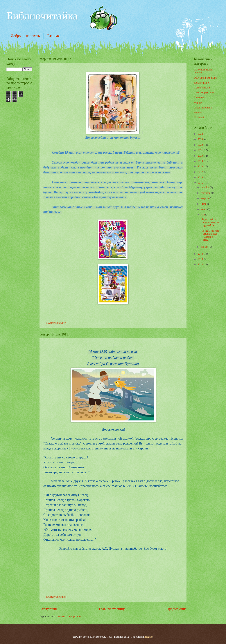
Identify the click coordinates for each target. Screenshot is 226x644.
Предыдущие (177, 609)
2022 (201, 145)
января (205, 247)
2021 (201, 150)
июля (204, 204)
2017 (201, 172)
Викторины (200, 98)
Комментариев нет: (57, 323)
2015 (201, 183)
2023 (201, 139)
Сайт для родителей (205, 93)
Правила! (199, 118)
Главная (53, 36)
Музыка (198, 113)
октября (205, 187)
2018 (201, 167)
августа (205, 198)
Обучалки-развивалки (206, 78)
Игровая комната (203, 108)
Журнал (198, 103)
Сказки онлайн (202, 88)
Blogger (148, 637)
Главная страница (112, 609)
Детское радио (202, 83)
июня (204, 209)
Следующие (49, 609)
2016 (201, 178)
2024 (201, 134)
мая (203, 215)
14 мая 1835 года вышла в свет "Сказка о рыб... (210, 235)
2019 (201, 161)
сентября (206, 193)
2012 (201, 265)
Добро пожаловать (25, 36)
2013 (201, 259)
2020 (201, 156)
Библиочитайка (42, 16)
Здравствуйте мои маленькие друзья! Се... (210, 222)
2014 (201, 254)
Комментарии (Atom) (69, 617)
